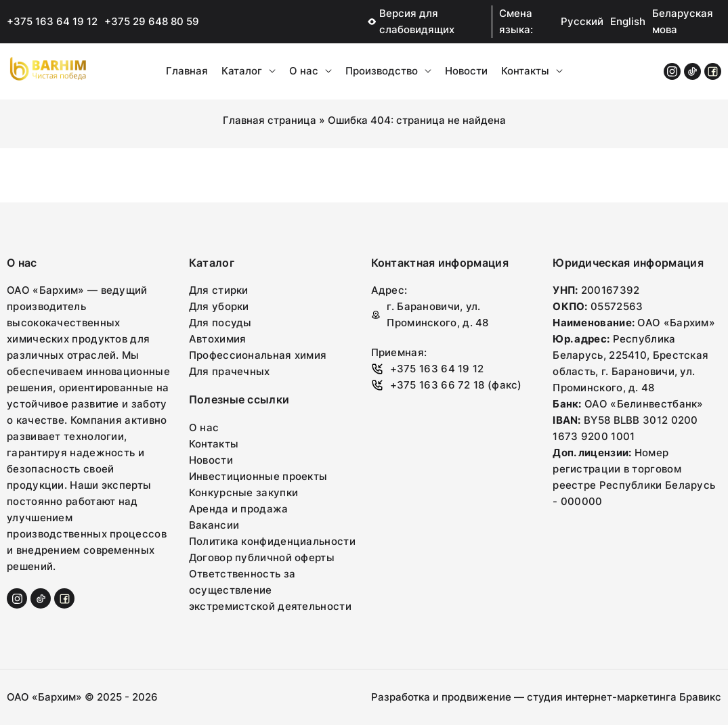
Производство (388, 71)
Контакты (532, 71)
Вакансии (214, 525)
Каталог (249, 71)
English (628, 21)
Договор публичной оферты (262, 557)
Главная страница (270, 120)
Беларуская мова (683, 21)
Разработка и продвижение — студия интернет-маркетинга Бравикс (546, 697)
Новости (466, 71)
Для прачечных (230, 371)
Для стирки (219, 290)
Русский (582, 21)
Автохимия (218, 339)
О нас (311, 71)
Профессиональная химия (258, 355)
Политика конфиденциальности (272, 541)
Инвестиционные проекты (258, 476)
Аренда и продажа (239, 509)
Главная (187, 71)
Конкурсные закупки (243, 492)
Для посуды (220, 323)
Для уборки (219, 306)
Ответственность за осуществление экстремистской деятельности (270, 590)
